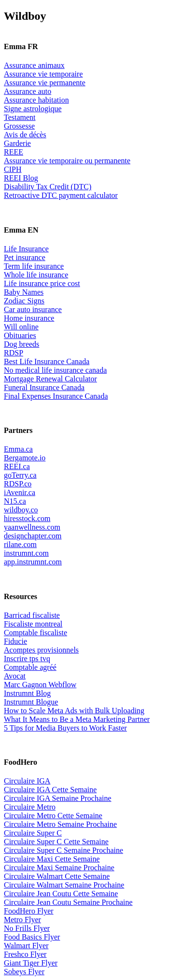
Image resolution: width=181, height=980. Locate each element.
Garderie (17, 143)
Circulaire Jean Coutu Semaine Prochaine (68, 902)
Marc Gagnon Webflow (40, 685)
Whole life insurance (36, 275)
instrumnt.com (26, 553)
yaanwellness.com (32, 527)
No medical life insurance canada (55, 370)
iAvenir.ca (20, 492)
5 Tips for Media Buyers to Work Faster (65, 728)
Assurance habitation (36, 100)
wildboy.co (21, 510)
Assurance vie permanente (45, 83)
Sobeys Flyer (24, 972)
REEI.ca (17, 466)
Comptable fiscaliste (35, 633)
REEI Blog (21, 178)
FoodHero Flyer (29, 911)
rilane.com (20, 544)
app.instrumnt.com (33, 562)
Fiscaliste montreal (33, 624)
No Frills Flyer (27, 928)
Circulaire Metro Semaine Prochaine (60, 824)
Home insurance (29, 318)
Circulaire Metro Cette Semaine (53, 816)
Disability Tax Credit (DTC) (48, 187)
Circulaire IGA (27, 781)
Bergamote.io (25, 458)
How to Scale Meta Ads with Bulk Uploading (74, 711)
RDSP (14, 353)
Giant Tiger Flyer (31, 963)
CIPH (13, 169)
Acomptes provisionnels (41, 650)
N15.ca (15, 501)
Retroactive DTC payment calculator (61, 195)
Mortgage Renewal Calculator (50, 379)
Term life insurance (34, 266)
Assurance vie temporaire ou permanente (67, 161)
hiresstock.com (27, 518)
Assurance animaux (34, 65)
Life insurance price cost (42, 283)
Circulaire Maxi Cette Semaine (52, 859)
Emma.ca (18, 449)
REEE (14, 152)
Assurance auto (28, 91)
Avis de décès (25, 135)
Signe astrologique (33, 109)
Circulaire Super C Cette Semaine (56, 842)
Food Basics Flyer (32, 937)
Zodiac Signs (24, 301)
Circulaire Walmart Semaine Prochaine (64, 885)
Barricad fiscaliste (32, 615)
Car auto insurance (33, 309)
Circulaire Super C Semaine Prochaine (63, 850)
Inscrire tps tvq (27, 659)
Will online (21, 327)
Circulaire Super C (33, 833)
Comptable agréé (30, 667)
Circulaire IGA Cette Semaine (50, 790)
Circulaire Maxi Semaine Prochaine (59, 868)
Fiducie (15, 641)
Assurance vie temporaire (43, 74)
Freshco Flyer (25, 954)
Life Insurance (26, 249)
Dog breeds (21, 344)
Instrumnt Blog (27, 693)
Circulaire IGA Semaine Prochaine (58, 798)
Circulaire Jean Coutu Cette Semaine (61, 894)
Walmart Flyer (26, 946)
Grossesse (19, 126)
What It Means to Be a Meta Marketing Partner (77, 719)
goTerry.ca (20, 475)
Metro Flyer (22, 920)
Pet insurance (25, 257)
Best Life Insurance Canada (47, 361)
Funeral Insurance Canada (44, 387)
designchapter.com (33, 536)
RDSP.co (18, 484)
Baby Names (24, 292)
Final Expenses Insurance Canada (56, 396)
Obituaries (20, 335)
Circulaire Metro (30, 807)
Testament (20, 117)
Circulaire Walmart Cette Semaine (57, 876)
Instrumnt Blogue (31, 702)
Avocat (15, 676)
